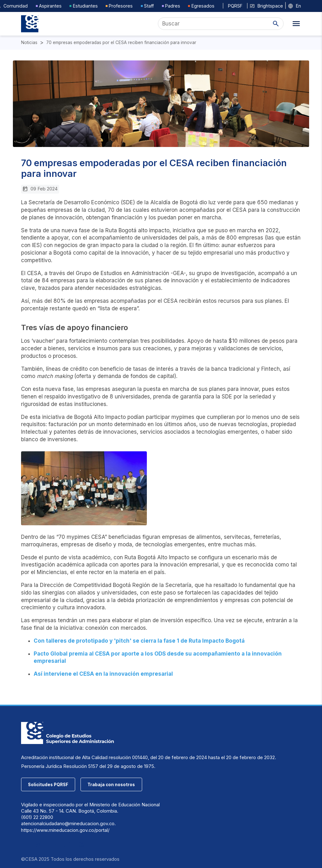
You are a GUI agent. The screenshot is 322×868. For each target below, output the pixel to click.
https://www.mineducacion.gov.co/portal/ (65, 830)
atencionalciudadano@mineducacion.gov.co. (68, 824)
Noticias (29, 43)
